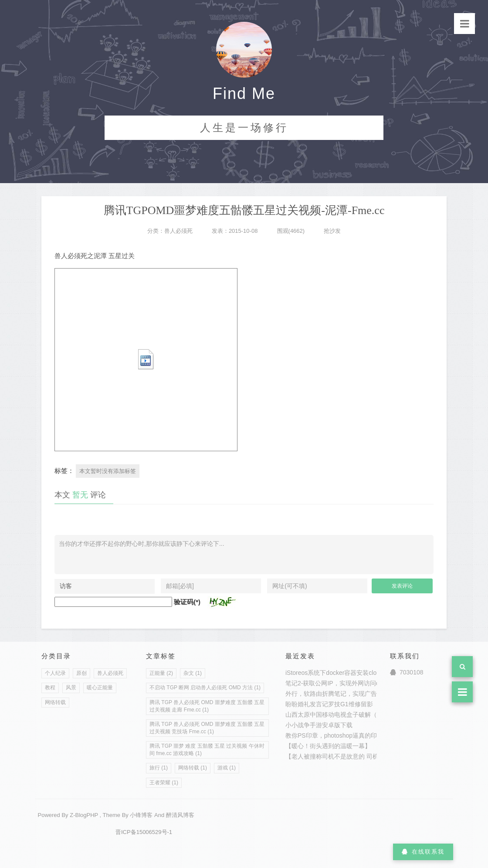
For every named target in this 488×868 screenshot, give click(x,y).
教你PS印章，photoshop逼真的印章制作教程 (346, 735)
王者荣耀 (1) (164, 783)
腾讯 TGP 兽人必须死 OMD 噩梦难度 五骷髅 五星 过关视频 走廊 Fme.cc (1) (207, 706)
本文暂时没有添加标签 (108, 471)
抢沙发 (332, 231)
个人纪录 (55, 673)
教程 (50, 688)
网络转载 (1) (193, 768)
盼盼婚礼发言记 (307, 704)
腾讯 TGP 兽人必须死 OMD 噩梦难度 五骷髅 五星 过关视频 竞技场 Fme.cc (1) (207, 728)
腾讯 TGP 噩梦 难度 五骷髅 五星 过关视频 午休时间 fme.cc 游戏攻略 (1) (207, 750)
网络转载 (55, 702)
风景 (71, 688)
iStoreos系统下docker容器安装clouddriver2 (344, 673)
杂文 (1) (193, 673)
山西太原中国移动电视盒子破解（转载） (340, 715)
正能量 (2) (161, 673)
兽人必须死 (178, 231)
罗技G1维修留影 (351, 704)
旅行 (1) (159, 768)
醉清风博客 (180, 815)
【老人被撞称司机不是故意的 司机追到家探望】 (350, 756)
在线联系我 (423, 852)
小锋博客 (141, 815)
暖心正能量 (100, 688)
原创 (81, 673)
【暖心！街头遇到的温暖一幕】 (328, 746)
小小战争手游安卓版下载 (319, 725)
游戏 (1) (227, 768)
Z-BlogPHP (84, 815)
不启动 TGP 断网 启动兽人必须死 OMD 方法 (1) (205, 688)
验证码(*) (187, 602)
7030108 (407, 672)
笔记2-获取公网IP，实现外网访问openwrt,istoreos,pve (359, 683)
